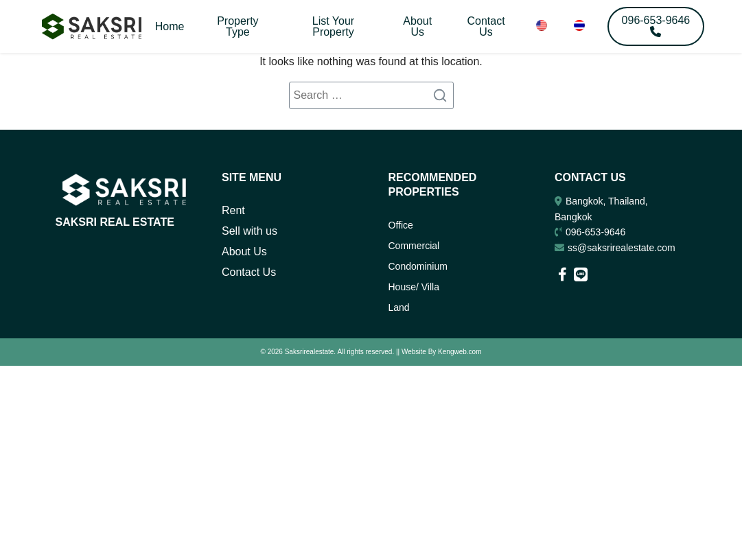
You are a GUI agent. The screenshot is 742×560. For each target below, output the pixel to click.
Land (399, 307)
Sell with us (250, 231)
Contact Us (486, 26)
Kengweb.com (460, 351)
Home (170, 26)
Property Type (237, 26)
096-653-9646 (595, 232)
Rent (233, 210)
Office (401, 225)
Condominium (418, 266)
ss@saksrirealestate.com (622, 248)
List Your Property (333, 26)
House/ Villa (414, 287)
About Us (417, 26)
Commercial (414, 246)
